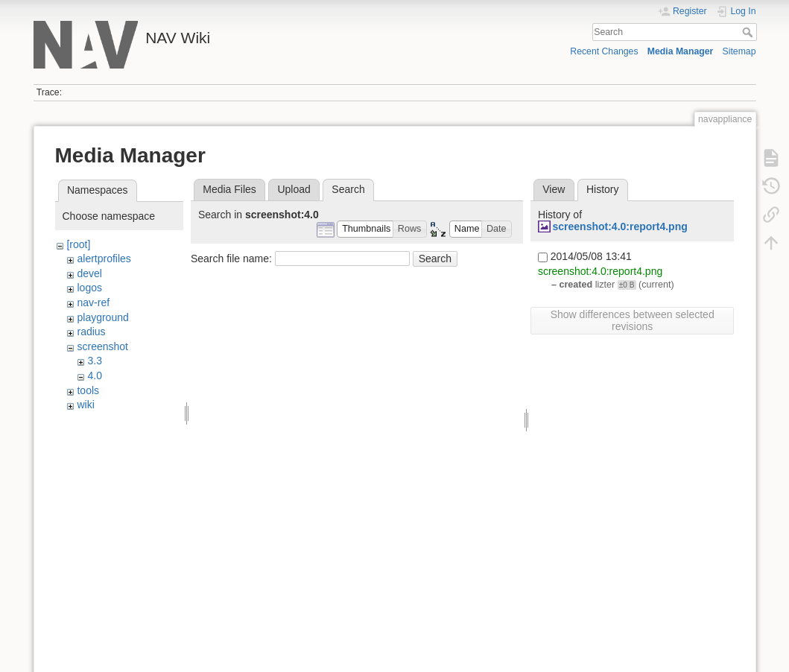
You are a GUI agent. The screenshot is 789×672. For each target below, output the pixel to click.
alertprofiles (104, 259)
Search (749, 32)
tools (88, 390)
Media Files (229, 189)
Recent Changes (604, 51)
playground (102, 317)
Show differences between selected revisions (633, 320)
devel (89, 273)
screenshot (102, 346)
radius (91, 332)
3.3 (94, 361)
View (554, 189)
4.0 (94, 375)
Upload (294, 189)
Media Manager (681, 51)
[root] (78, 244)
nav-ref (93, 302)
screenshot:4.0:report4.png (620, 226)
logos (89, 288)
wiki (85, 405)
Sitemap (739, 51)
